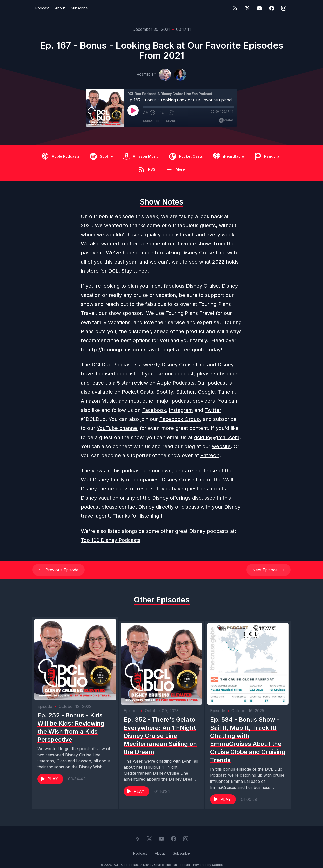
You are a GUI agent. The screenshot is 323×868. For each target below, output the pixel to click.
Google (206, 392)
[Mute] (145, 113)
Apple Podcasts (176, 383)
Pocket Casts (138, 392)
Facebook (154, 410)
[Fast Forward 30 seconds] (171, 113)
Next (268, 570)
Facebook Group (180, 419)
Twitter (213, 410)
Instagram (181, 410)
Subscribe (79, 8)
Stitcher (185, 392)
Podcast (42, 8)
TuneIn (226, 392)
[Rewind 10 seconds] (153, 113)
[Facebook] (272, 8)
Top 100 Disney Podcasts (111, 540)
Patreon (210, 455)
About (60, 8)
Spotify (165, 392)
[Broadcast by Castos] (226, 120)
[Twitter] (247, 8)
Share (171, 121)
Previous (58, 570)
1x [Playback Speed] (162, 113)
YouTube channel (117, 428)
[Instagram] (284, 8)
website (221, 446)
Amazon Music (98, 401)
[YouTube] (259, 8)
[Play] (133, 110)
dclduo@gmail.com (217, 437)
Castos (217, 858)
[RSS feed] (235, 8)
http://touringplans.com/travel (123, 350)
